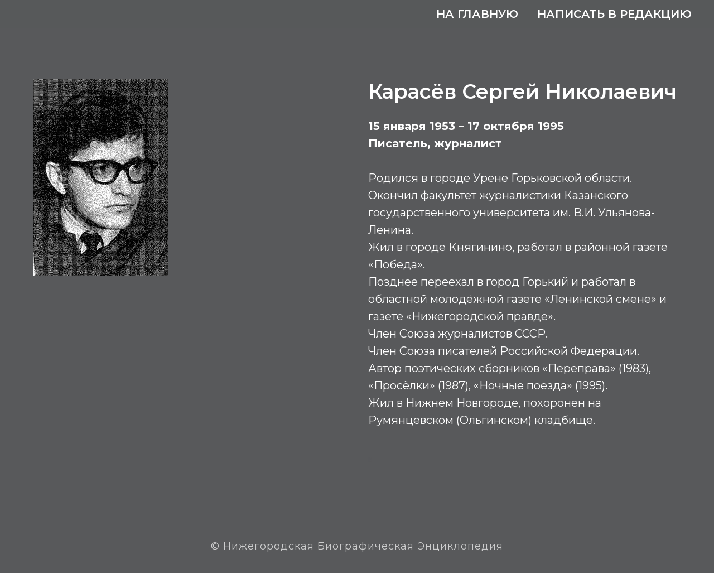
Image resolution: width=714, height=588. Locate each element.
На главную (477, 14)
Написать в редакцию (614, 14)
